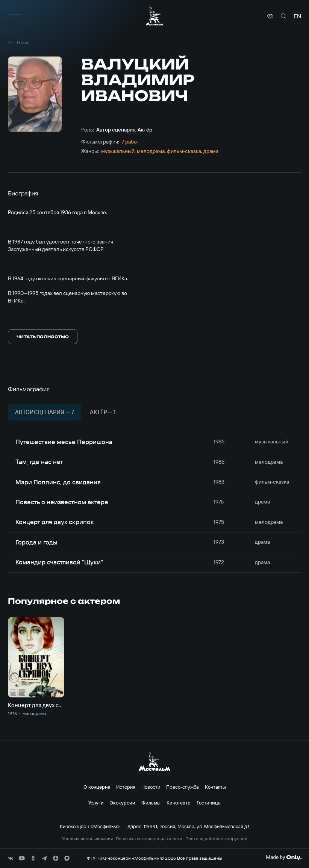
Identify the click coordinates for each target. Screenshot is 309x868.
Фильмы (151, 803)
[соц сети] (11, 858)
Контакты (215, 787)
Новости (151, 787)
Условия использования (87, 839)
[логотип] (154, 16)
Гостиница (209, 803)
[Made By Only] (284, 857)
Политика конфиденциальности (149, 839)
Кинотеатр (179, 803)
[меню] (15, 16)
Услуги (96, 803)
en (297, 16)
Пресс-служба (183, 787)
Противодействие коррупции (216, 839)
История (126, 787)
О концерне (97, 787)
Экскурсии (123, 803)
